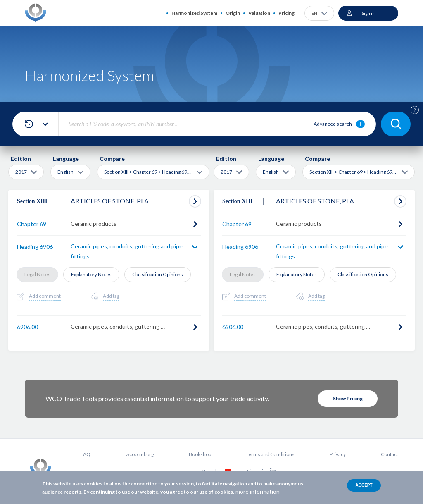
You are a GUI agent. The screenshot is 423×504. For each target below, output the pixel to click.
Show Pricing (348, 398)
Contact (390, 454)
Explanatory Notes (91, 274)
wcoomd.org (140, 454)
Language (66, 159)
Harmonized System (194, 13)
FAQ (86, 454)
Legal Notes (37, 274)
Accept (364, 485)
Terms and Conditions (270, 454)
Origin (233, 13)
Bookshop (200, 454)
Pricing (286, 13)
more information (258, 491)
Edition (21, 159)
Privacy (338, 454)
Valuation (259, 13)
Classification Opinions (158, 274)
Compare (112, 159)
